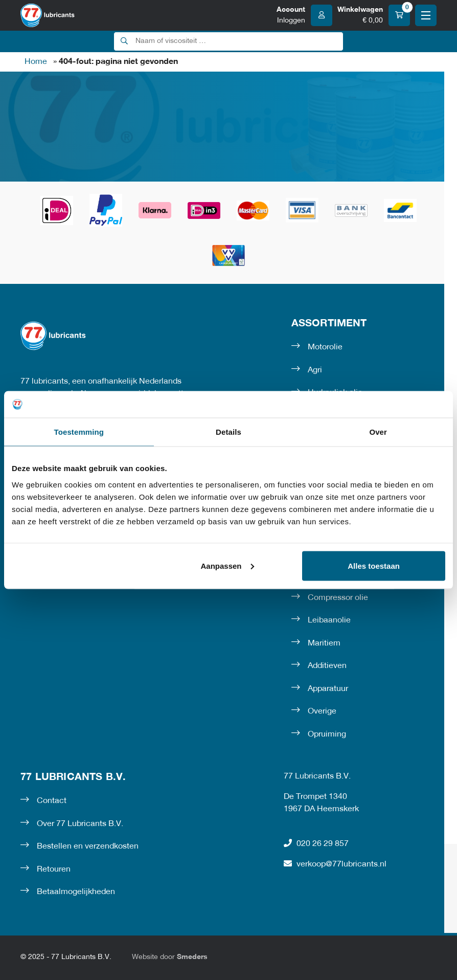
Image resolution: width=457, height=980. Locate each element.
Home (36, 62)
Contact (52, 801)
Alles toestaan (374, 565)
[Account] (304, 15)
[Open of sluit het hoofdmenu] (426, 15)
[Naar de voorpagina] (48, 15)
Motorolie (325, 347)
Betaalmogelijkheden (76, 892)
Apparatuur (328, 689)
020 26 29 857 (316, 843)
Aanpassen (227, 565)
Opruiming (327, 734)
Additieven (327, 666)
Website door (170, 957)
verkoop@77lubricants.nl (335, 864)
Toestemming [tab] (79, 432)
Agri (315, 370)
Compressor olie (338, 598)
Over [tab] (378, 432)
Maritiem (324, 643)
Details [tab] (228, 432)
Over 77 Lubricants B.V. (80, 824)
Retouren (54, 870)
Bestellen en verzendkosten (88, 847)
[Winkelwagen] (374, 15)
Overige (322, 711)
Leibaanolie (329, 620)
